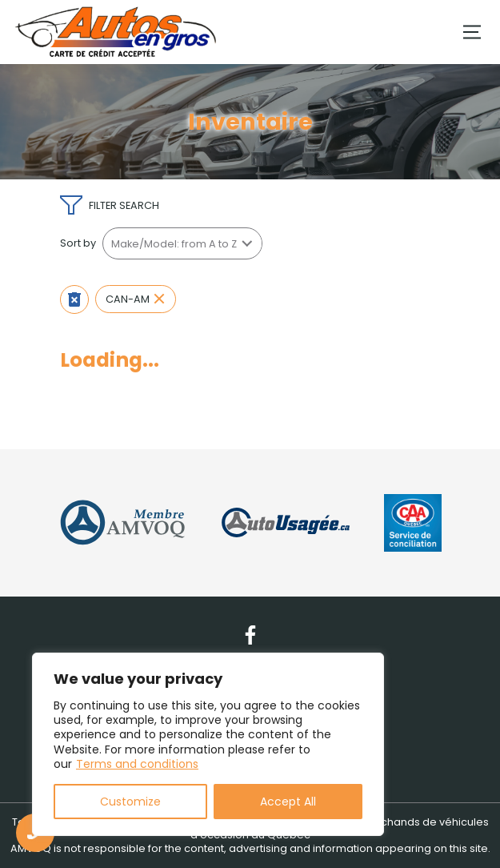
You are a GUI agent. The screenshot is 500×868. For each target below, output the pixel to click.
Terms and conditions (137, 764)
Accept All (288, 802)
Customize (130, 802)
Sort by (78, 243)
